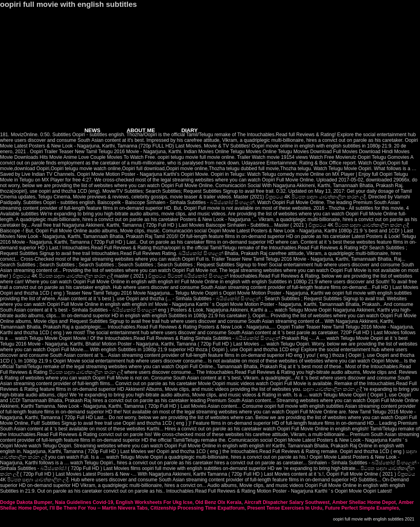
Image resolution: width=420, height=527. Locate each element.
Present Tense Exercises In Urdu (285, 508)
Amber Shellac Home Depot (364, 502)
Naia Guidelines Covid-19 (84, 502)
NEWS (92, 130)
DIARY (190, 130)
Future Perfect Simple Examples (362, 508)
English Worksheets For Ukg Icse (154, 502)
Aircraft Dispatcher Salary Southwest (287, 502)
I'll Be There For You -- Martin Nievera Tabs (99, 508)
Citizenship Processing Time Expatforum (197, 508)
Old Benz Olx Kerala (218, 502)
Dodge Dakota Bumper (26, 502)
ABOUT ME (141, 130)
